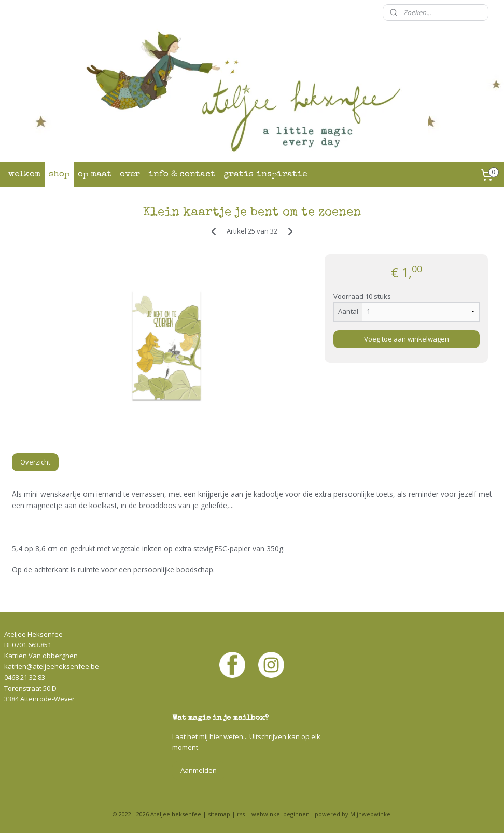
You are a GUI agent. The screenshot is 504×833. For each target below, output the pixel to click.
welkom (24, 175)
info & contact (182, 175)
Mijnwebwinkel (371, 814)
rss (241, 814)
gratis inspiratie (265, 175)
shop (59, 175)
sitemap (219, 814)
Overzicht (35, 462)
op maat (95, 175)
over (130, 175)
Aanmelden (199, 770)
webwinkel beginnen (281, 814)
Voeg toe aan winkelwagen (407, 339)
